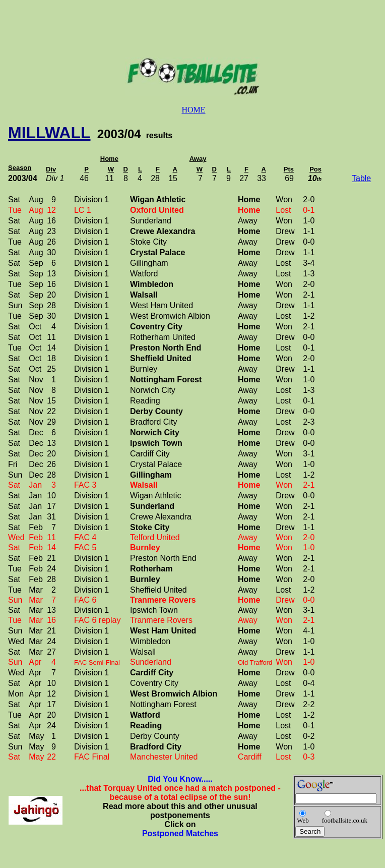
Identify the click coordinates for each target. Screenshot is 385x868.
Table (361, 178)
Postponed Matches (180, 833)
